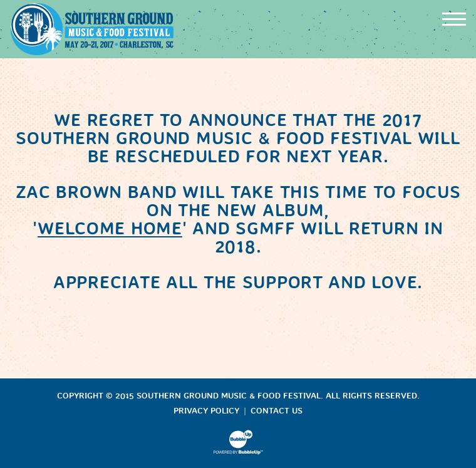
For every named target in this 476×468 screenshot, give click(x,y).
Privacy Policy (206, 411)
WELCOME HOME (110, 228)
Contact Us (277, 411)
